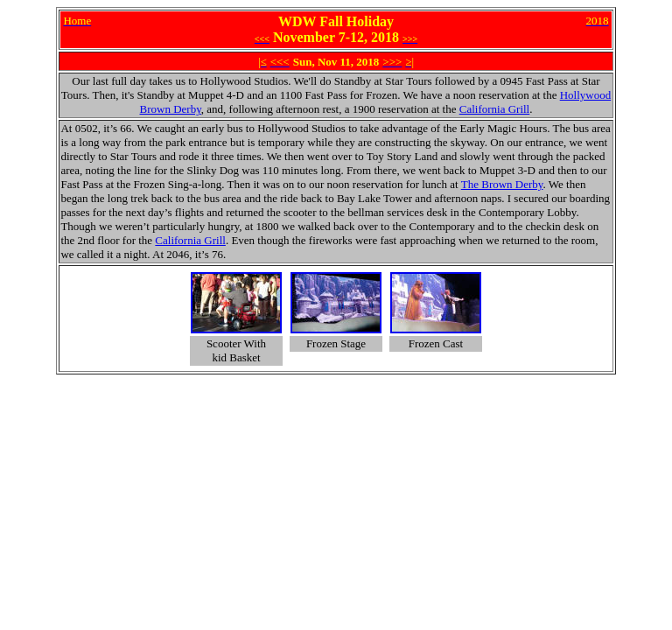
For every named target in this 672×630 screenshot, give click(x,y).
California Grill (495, 109)
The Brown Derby (502, 184)
